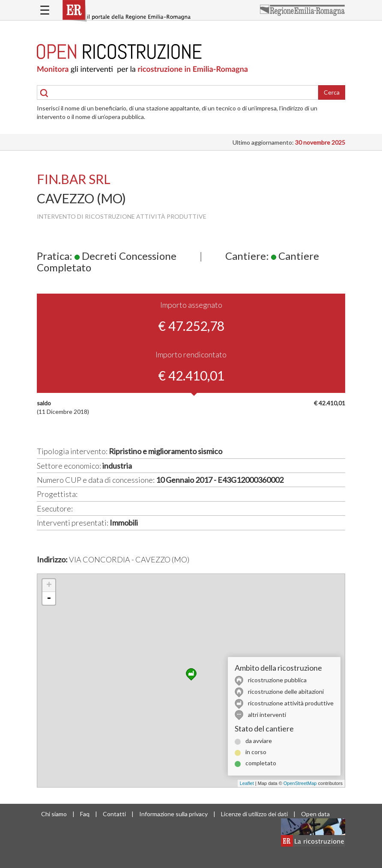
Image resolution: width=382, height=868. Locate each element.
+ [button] (49, 586)
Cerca (332, 92)
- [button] (49, 598)
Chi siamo (54, 814)
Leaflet (247, 783)
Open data (315, 814)
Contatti (114, 814)
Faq (85, 814)
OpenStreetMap (300, 783)
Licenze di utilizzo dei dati (254, 814)
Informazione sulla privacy (173, 814)
